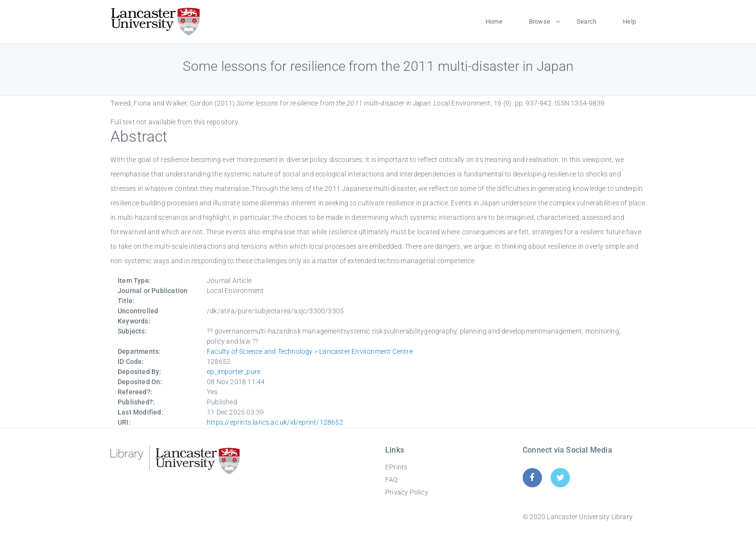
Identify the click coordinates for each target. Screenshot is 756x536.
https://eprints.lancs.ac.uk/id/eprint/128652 (275, 422)
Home (494, 21)
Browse (540, 21)
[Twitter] (560, 477)
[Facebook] (532, 477)
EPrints (396, 467)
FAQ (391, 480)
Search (587, 21)
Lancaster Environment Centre (366, 351)
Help (629, 21)
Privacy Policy (407, 492)
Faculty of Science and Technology (260, 351)
